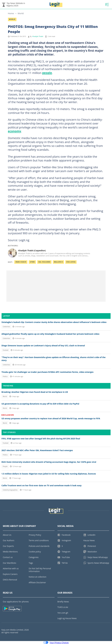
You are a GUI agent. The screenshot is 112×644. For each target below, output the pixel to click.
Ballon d (58, 262)
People (5, 466)
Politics (5, 376)
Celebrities (6, 327)
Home (11, 13)
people (47, 73)
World (21, 13)
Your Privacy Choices (56, 643)
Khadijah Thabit (38, 36)
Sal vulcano (44, 262)
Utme (32, 262)
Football (5, 350)
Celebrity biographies (10, 490)
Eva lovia (71, 262)
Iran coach (21, 262)
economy (15, 131)
